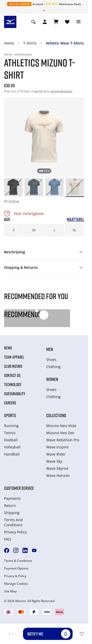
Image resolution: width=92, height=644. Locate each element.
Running (11, 426)
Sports (10, 415)
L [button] (54, 230)
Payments (12, 498)
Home (9, 43)
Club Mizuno (13, 366)
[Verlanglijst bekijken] (67, 22)
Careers (10, 403)
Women (52, 379)
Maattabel (75, 219)
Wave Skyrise (57, 468)
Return (10, 506)
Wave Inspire (57, 447)
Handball (12, 454)
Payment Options (16, 568)
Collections (56, 415)
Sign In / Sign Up (19, 4)
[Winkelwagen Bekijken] (56, 22)
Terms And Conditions (13, 522)
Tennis (10, 433)
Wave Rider (56, 454)
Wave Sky (54, 461)
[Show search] (33, 22)
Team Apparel (14, 357)
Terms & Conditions (18, 561)
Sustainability (15, 394)
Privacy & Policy (15, 576)
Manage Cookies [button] (16, 584)
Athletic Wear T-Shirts (65, 43)
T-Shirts (30, 43)
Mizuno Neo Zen (60, 433)
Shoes (51, 360)
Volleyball (12, 447)
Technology (13, 385)
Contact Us (12, 375)
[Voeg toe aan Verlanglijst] (82, 634)
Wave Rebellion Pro (63, 440)
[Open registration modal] (45, 22)
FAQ (8, 539)
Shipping (12, 513)
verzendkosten (61, 91)
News (8, 348)
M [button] (34, 230)
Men (50, 349)
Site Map (10, 591)
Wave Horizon (58, 475)
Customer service (19, 488)
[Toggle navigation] (78, 22)
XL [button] (74, 230)
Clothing (53, 367)
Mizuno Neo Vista (61, 426)
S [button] (14, 230)
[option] (13, 187)
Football (11, 440)
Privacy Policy (15, 532)
